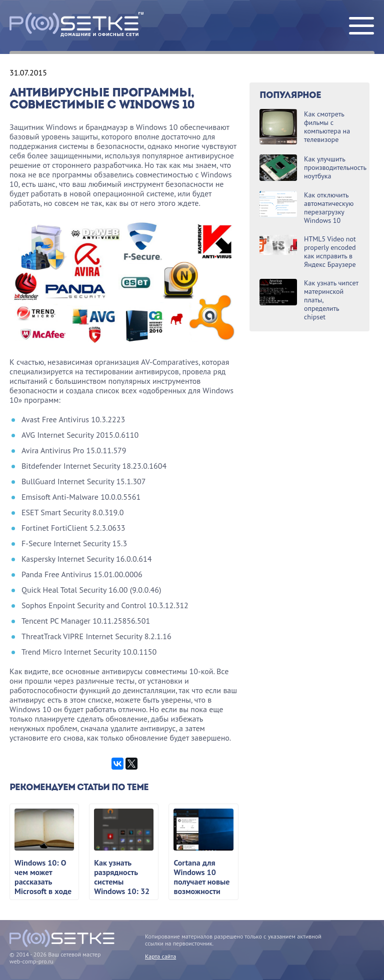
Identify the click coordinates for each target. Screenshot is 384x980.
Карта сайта (160, 956)
